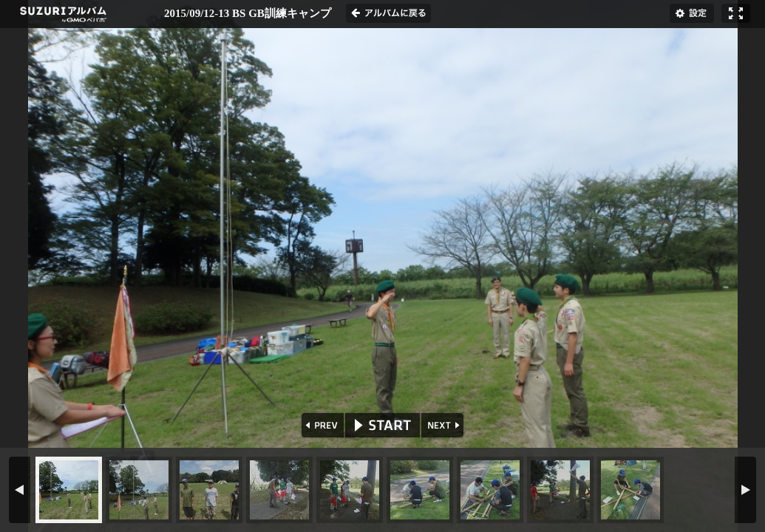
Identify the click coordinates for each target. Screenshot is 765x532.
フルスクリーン (736, 13)
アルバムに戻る (388, 13)
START (382, 425)
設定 (692, 13)
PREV (321, 425)
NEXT (444, 425)
